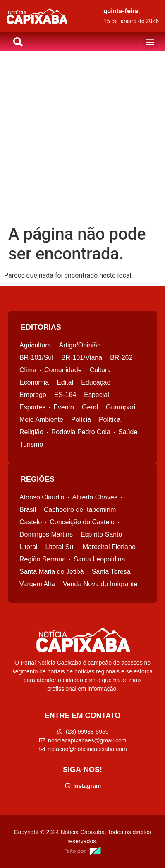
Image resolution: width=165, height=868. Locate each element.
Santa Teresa (111, 572)
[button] (150, 42)
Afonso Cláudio (42, 497)
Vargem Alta (37, 584)
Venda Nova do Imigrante (100, 584)
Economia (34, 382)
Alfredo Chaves (95, 497)
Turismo (31, 444)
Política (110, 420)
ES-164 (65, 395)
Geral (90, 407)
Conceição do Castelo (82, 522)
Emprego (33, 395)
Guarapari (121, 407)
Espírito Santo (102, 534)
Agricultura (35, 345)
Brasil (28, 510)
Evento (64, 407)
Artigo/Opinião (80, 345)
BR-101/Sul (36, 358)
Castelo (31, 522)
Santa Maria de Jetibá (52, 572)
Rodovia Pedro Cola (81, 432)
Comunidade (63, 370)
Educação (96, 382)
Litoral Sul (60, 547)
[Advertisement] (82, 138)
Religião (31, 432)
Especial (96, 395)
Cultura (100, 370)
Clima (28, 370)
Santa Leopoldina (99, 559)
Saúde (128, 432)
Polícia (81, 420)
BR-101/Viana (82, 358)
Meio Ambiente (41, 420)
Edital (65, 382)
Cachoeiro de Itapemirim (80, 510)
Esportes (32, 407)
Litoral (29, 547)
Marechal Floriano (109, 547)
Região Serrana (43, 559)
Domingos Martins (46, 534)
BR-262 (121, 358)
